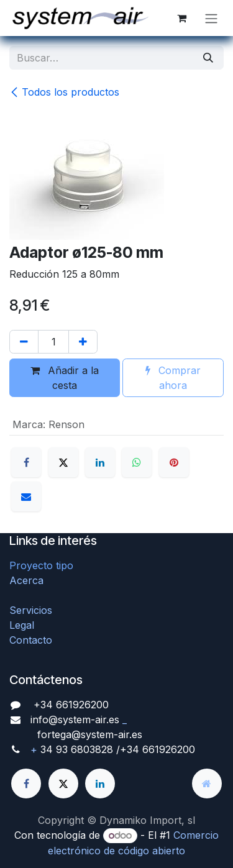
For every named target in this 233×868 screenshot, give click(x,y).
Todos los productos (64, 92)
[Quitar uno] (24, 342)
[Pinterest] (174, 462)
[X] (63, 462)
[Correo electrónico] (26, 496)
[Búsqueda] (208, 58)
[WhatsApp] (137, 462)
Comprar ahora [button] (173, 378)
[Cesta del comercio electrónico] (181, 18)
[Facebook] (26, 462)
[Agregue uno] (83, 342)
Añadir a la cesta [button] (65, 378)
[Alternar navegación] (211, 18)
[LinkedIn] (100, 462)
